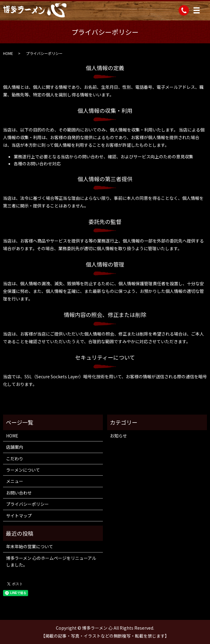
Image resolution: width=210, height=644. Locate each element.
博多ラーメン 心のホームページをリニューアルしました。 (51, 561)
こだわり (15, 459)
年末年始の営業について (30, 546)
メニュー (15, 481)
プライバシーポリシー (27, 504)
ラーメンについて (23, 470)
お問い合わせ (19, 493)
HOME (8, 53)
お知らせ (118, 436)
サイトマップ (19, 516)
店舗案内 (15, 447)
